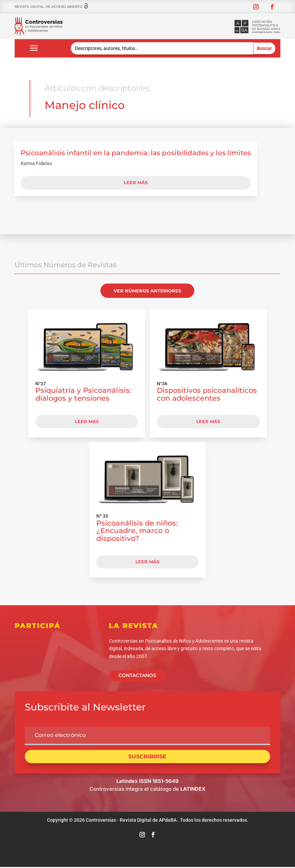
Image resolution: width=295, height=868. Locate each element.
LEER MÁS (87, 421)
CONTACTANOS (137, 675)
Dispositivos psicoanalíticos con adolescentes (207, 394)
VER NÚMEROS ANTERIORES (147, 291)
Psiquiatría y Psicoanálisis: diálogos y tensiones (83, 394)
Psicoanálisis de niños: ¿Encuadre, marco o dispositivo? (137, 531)
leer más (136, 182)
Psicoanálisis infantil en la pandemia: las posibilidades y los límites (136, 153)
